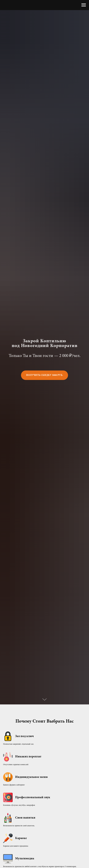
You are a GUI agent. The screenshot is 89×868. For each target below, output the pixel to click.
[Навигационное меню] (84, 5)
